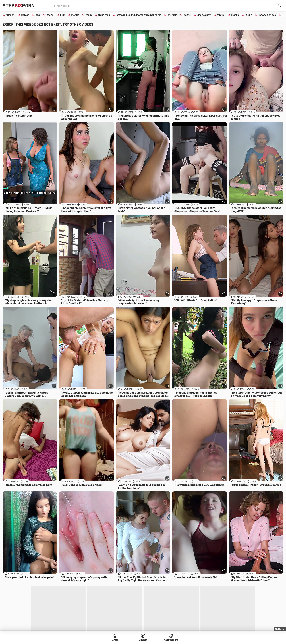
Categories (171, 640)
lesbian (25, 15)
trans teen (104, 15)
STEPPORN (19, 5)
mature (75, 15)
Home (115, 640)
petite (187, 15)
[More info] (54, 109)
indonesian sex (267, 15)
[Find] (280, 5)
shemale (172, 15)
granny (235, 15)
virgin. (221, 15)
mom (89, 15)
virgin (249, 15)
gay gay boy (204, 15)
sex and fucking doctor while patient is (139, 15)
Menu (278, 629)
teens (50, 15)
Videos (143, 640)
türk (62, 15)
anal (38, 15)
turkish (10, 15)
